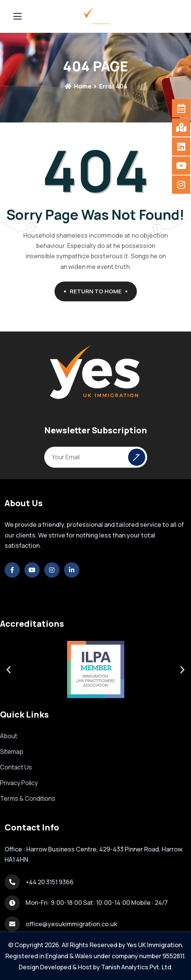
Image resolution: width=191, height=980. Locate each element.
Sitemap (12, 751)
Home (78, 86)
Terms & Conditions (28, 798)
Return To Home (99, 291)
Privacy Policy (19, 783)
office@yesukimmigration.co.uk (71, 924)
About (9, 736)
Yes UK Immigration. (155, 945)
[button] (9, 669)
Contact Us (16, 767)
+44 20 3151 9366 (50, 882)
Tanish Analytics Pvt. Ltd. (137, 967)
